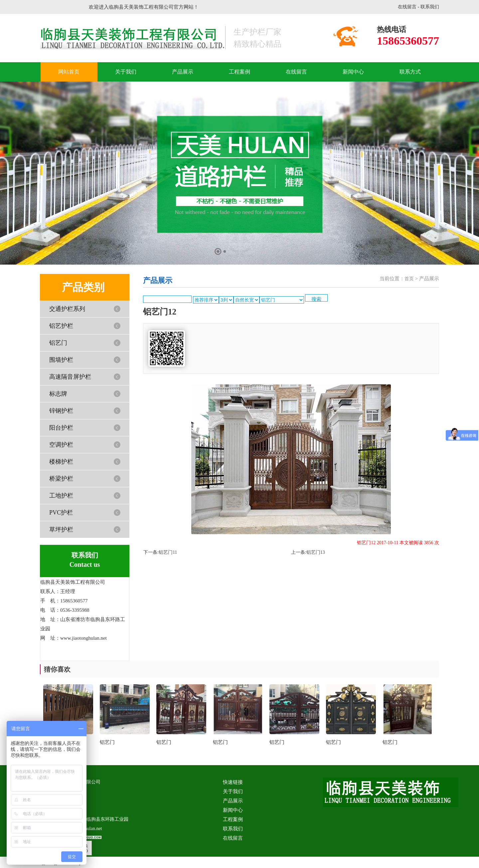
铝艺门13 (316, 552)
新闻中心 (353, 72)
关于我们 (126, 72)
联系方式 (410, 72)
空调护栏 (61, 445)
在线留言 (407, 7)
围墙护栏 (61, 360)
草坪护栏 (61, 530)
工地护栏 (61, 496)
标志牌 (58, 394)
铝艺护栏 (61, 326)
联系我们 (430, 7)
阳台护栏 (61, 428)
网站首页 (69, 72)
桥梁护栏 (61, 479)
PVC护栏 (61, 513)
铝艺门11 (168, 552)
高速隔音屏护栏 (70, 377)
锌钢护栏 (61, 411)
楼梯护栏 (61, 462)
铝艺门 (58, 343)
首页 (409, 279)
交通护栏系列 (67, 309)
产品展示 (183, 72)
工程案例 (239, 72)
